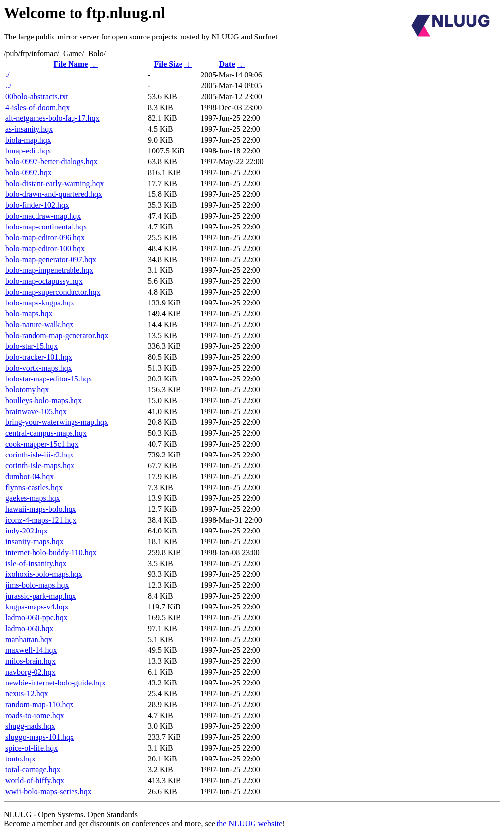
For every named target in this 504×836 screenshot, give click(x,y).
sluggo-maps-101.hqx (40, 737)
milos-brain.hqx (31, 661)
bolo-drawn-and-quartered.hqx (54, 194)
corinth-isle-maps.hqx (40, 466)
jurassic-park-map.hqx (41, 596)
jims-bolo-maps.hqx (37, 585)
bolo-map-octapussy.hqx (44, 281)
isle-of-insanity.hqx (36, 563)
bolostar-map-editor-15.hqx (49, 379)
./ (7, 75)
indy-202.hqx (27, 531)
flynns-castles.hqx (34, 487)
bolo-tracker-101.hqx (39, 357)
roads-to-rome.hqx (35, 715)
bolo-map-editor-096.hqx (45, 238)
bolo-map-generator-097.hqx (51, 259)
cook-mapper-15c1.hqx (42, 444)
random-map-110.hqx (39, 704)
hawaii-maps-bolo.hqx (41, 509)
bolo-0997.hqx (29, 172)
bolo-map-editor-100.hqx (45, 248)
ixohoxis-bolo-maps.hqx (44, 574)
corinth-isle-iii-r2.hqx (39, 455)
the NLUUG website (250, 823)
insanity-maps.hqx (35, 542)
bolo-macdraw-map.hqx (43, 216)
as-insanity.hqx (29, 129)
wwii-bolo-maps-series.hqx (49, 791)
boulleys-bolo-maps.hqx (44, 400)
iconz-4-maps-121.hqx (41, 520)
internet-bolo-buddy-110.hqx (51, 552)
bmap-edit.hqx (28, 151)
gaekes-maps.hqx (33, 498)
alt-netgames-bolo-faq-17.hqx (53, 118)
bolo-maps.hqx (29, 314)
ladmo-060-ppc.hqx (36, 618)
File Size (168, 64)
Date (227, 64)
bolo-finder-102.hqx (37, 205)
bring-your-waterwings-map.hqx (57, 422)
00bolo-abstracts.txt (37, 96)
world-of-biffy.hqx (35, 780)
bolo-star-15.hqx (32, 346)
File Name (71, 64)
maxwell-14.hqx (31, 650)
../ (8, 86)
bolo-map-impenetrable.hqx (49, 270)
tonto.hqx (20, 759)
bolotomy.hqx (27, 390)
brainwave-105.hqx (36, 411)
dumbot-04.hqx (30, 476)
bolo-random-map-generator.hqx (57, 335)
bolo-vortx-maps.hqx (39, 368)
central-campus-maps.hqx (46, 433)
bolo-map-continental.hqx (46, 227)
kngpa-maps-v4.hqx (37, 607)
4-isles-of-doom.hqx (37, 107)
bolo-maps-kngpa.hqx (40, 303)
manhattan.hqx (29, 639)
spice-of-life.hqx (32, 748)
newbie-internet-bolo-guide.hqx (55, 683)
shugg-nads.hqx (30, 726)
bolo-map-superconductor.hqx (53, 292)
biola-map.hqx (28, 140)
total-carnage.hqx (33, 770)
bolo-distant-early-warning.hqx (55, 183)
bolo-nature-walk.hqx (39, 324)
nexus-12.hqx (27, 694)
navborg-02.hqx (30, 672)
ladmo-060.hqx (29, 628)
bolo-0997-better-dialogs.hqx (52, 162)
